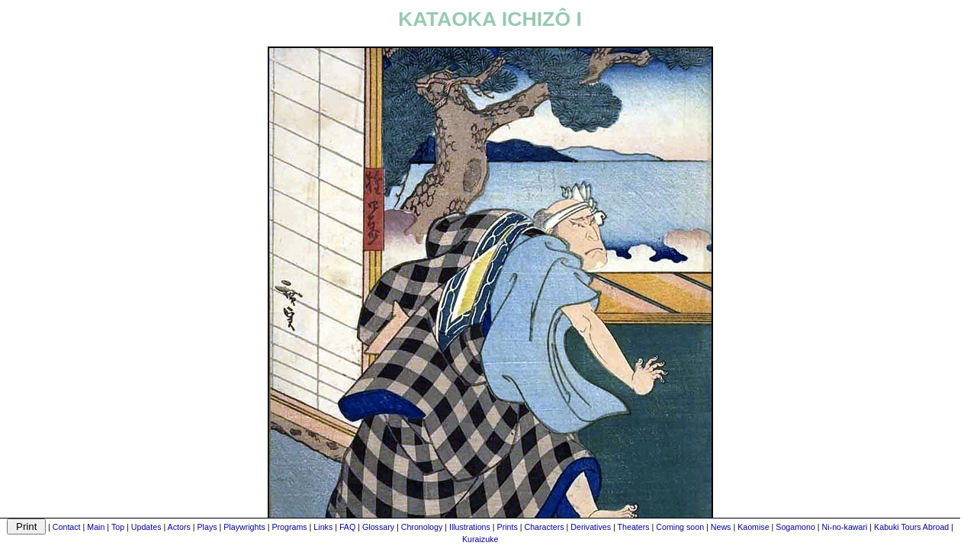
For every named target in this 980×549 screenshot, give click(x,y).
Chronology (422, 527)
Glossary (378, 527)
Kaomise (753, 527)
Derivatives (591, 527)
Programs (289, 527)
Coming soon (680, 527)
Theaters (634, 527)
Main (96, 527)
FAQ (347, 527)
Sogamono (795, 527)
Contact (67, 527)
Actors (179, 527)
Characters (544, 527)
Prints (508, 527)
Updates (146, 527)
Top (118, 527)
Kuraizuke (480, 539)
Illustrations (470, 527)
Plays (207, 527)
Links (323, 527)
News (721, 527)
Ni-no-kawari (845, 527)
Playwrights (244, 527)
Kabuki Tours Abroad (911, 527)
